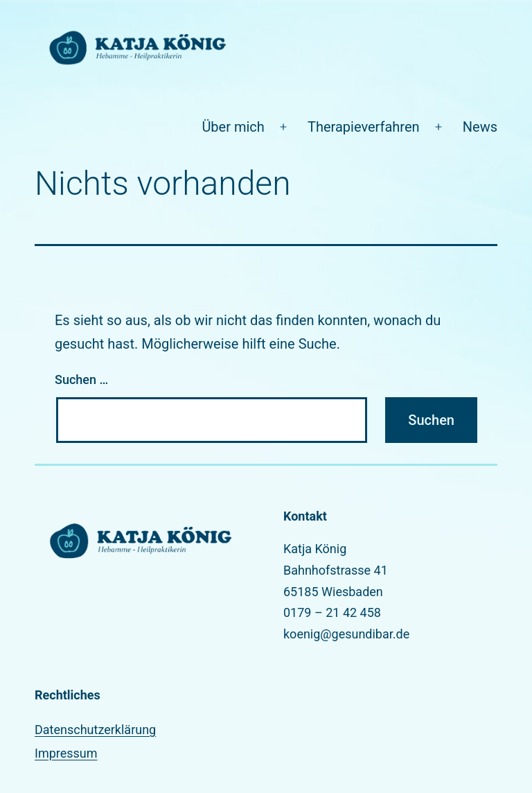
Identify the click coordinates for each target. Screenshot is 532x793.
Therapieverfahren (364, 127)
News (480, 127)
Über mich (233, 127)
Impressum (66, 753)
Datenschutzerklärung (95, 730)
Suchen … (81, 380)
